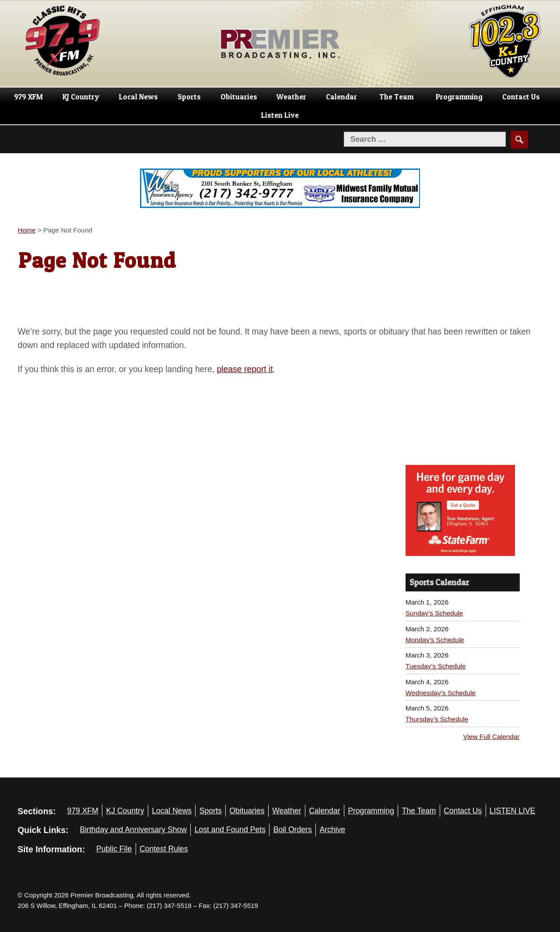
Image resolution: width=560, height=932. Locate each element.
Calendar (341, 97)
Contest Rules (164, 849)
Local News (138, 97)
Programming (459, 97)
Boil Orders (293, 830)
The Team (396, 97)
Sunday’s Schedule (434, 613)
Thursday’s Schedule (437, 719)
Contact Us (521, 97)
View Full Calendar (492, 737)
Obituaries (239, 97)
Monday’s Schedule (435, 640)
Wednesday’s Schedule (441, 693)
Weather (291, 97)
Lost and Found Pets (230, 830)
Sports (189, 97)
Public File (114, 849)
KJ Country (81, 97)
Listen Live (280, 115)
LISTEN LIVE (513, 811)
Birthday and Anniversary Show (133, 830)
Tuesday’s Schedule (436, 666)
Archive (332, 830)
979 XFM (28, 97)
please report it (245, 369)
